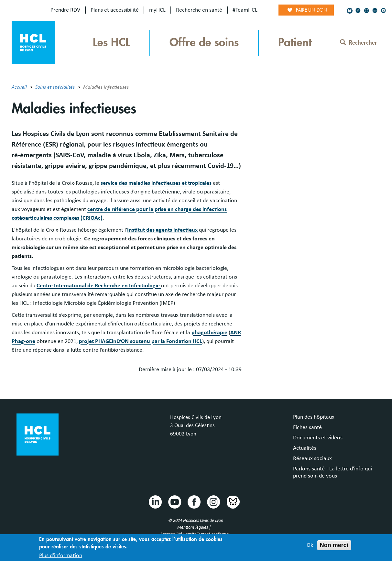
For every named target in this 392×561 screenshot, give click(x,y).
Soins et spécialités (55, 87)
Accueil (19, 87)
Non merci (334, 545)
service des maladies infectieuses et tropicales (156, 183)
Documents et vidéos (318, 438)
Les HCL (111, 43)
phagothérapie (209, 333)
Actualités (305, 448)
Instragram (213, 501)
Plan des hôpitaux (314, 417)
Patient (295, 43)
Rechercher (359, 43)
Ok (310, 545)
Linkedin (155, 501)
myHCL (157, 10)
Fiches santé (307, 427)
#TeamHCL (245, 10)
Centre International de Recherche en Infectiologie (99, 286)
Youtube (174, 501)
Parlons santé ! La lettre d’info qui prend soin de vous (332, 472)
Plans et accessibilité (115, 10)
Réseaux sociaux (312, 458)
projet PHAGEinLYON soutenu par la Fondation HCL (141, 341)
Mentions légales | (195, 527)
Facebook (194, 501)
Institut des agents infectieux (162, 230)
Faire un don (312, 10)
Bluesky (233, 501)
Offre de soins (204, 43)
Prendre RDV (65, 10)
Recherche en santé (199, 10)
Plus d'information (61, 555)
